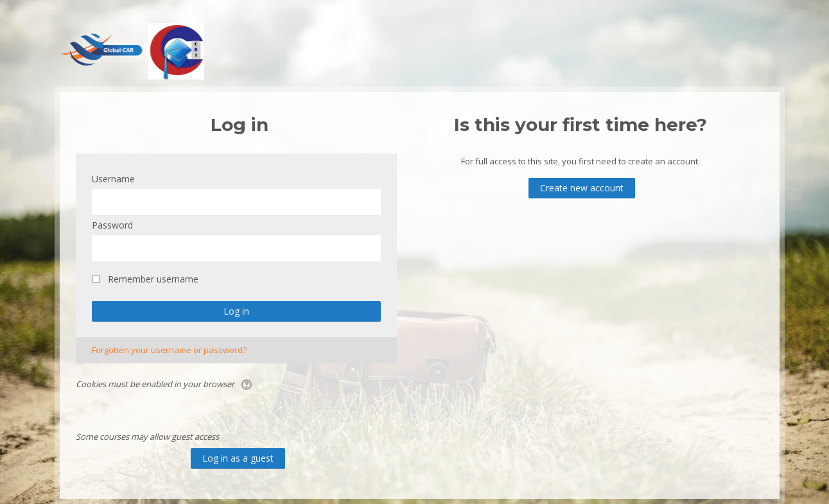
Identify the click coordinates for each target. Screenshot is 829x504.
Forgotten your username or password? (169, 350)
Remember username (153, 279)
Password (112, 225)
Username (113, 179)
